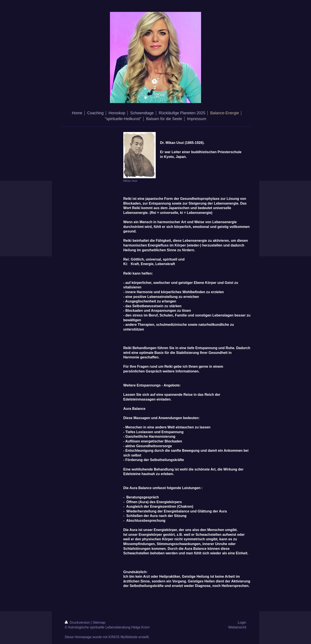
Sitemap (99, 623)
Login (242, 623)
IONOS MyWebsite (123, 637)
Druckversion (78, 623)
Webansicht (237, 627)
